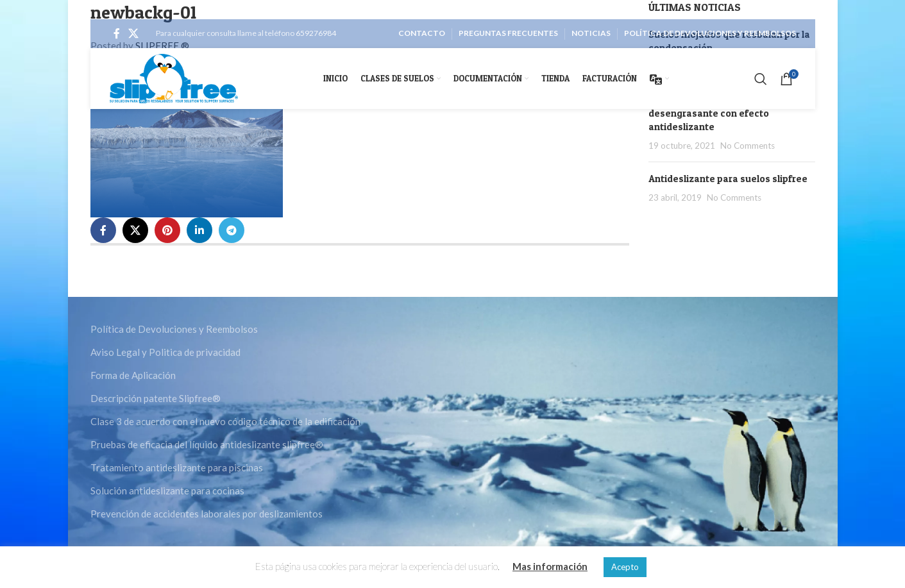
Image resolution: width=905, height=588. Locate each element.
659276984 (316, 33)
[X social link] (134, 33)
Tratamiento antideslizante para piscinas (177, 467)
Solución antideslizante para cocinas (167, 491)
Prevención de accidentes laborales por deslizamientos (207, 514)
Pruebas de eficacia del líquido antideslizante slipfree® (207, 444)
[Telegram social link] (232, 230)
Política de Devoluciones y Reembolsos (174, 329)
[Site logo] (174, 77)
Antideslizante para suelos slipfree (728, 179)
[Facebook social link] (117, 33)
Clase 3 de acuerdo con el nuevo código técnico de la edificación (225, 421)
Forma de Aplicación (133, 375)
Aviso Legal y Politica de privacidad (165, 352)
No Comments (748, 146)
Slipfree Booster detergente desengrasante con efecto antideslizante (712, 113)
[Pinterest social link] (167, 230)
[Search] (761, 79)
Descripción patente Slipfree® (156, 398)
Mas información (550, 566)
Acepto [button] (625, 567)
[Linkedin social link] (199, 230)
